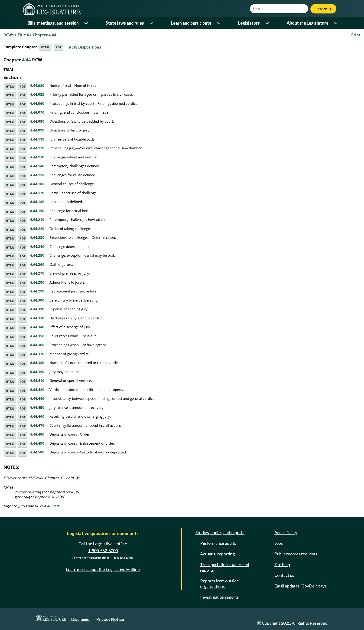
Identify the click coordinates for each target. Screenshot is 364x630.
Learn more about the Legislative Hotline (103, 569)
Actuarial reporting (217, 554)
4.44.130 (37, 157)
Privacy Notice (110, 619)
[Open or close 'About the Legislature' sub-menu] (336, 23)
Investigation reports (219, 597)
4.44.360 (37, 345)
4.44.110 (37, 139)
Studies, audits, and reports (220, 532)
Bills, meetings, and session (53, 23)
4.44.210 (37, 220)
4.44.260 (37, 264)
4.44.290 (37, 291)
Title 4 (23, 35)
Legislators (249, 23)
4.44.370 (37, 354)
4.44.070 (37, 112)
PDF (59, 47)
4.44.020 (37, 85)
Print (356, 35)
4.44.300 (37, 300)
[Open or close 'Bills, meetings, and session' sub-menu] (86, 23)
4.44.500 (37, 452)
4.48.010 (51, 506)
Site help (282, 564)
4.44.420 (37, 390)
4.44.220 (37, 229)
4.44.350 (37, 336)
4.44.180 (37, 202)
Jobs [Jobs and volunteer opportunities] (279, 543)
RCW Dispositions (85, 47)
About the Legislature (307, 23)
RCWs (9, 35)
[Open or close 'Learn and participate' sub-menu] (219, 23)
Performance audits (218, 543)
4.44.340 (37, 327)
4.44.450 (37, 407)
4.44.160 (37, 184)
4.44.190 (37, 211)
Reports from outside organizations (219, 584)
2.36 (51, 497)
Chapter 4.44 (44, 35)
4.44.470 (37, 425)
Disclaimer (81, 619)
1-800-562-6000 (103, 551)
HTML (45, 47)
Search (323, 9)
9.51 (66, 492)
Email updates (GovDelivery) (300, 586)
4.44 (26, 60)
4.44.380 (37, 363)
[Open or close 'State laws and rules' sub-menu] (152, 23)
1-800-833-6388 (122, 558)
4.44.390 (37, 372)
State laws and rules (125, 23)
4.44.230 (37, 237)
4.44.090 (37, 130)
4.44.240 (37, 246)
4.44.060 (37, 103)
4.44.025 (37, 94)
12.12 (65, 478)
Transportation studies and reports (225, 567)
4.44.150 (37, 175)
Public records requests (296, 554)
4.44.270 (37, 273)
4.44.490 (37, 443)
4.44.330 (37, 318)
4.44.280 (37, 282)
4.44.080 (37, 121)
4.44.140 (37, 166)
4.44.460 (37, 416)
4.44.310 (37, 309)
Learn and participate (191, 23)
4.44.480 (37, 434)
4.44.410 (37, 381)
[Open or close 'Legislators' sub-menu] (268, 23)
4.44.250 (37, 255)
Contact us (284, 575)
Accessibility (286, 532)
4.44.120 (37, 148)
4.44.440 (37, 398)
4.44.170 (37, 193)
